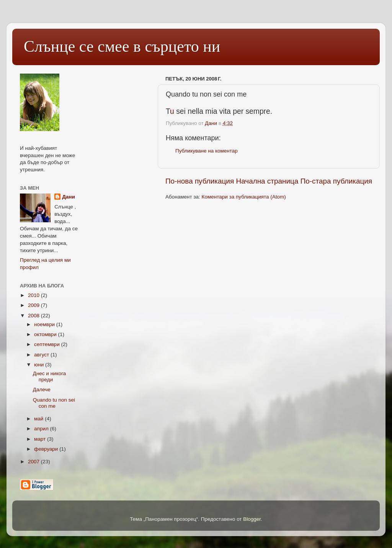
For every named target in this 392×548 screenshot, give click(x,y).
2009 (34, 305)
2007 (34, 462)
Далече (42, 390)
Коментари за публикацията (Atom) (244, 197)
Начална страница (267, 181)
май (39, 419)
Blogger (252, 519)
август (42, 355)
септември (47, 344)
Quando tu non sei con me (54, 403)
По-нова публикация (200, 181)
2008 (34, 316)
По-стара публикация (336, 181)
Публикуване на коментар (207, 151)
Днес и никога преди (50, 377)
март (41, 439)
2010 (34, 295)
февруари (47, 449)
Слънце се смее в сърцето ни (122, 46)
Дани (69, 197)
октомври (46, 334)
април (42, 429)
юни (40, 365)
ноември (45, 324)
